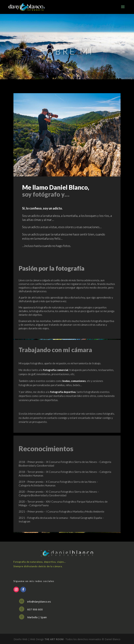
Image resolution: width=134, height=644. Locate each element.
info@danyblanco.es (39, 602)
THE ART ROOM (54, 639)
